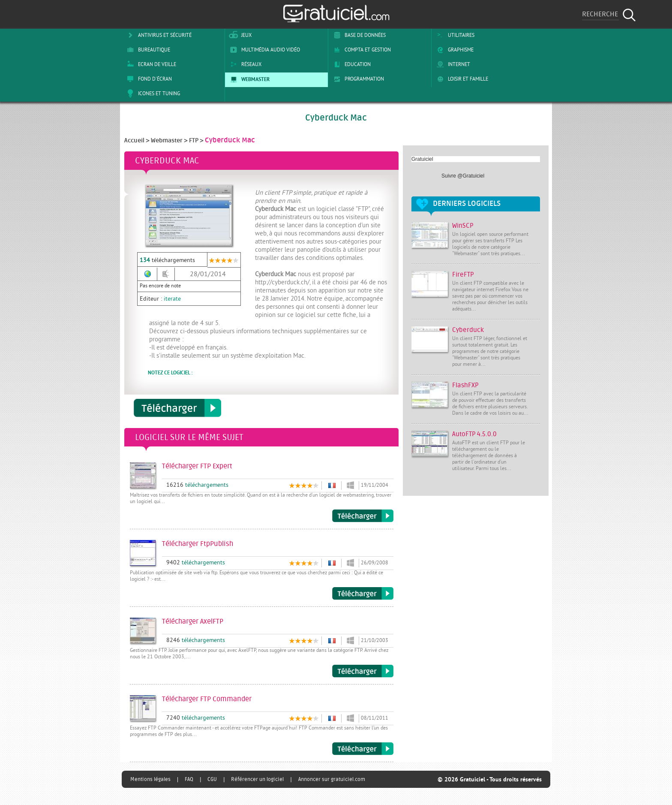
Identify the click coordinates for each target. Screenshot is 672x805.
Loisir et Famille (461, 79)
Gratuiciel (422, 159)
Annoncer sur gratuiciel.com (332, 779)
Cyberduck (468, 330)
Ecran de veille (150, 64)
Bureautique (147, 50)
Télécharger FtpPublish (363, 594)
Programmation (357, 79)
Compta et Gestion (361, 50)
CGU (212, 779)
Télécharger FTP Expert (363, 516)
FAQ (189, 779)
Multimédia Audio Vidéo (264, 50)
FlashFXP (465, 385)
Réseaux (244, 64)
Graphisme (454, 50)
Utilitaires (454, 35)
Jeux (239, 35)
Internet (452, 64)
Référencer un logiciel (257, 779)
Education (351, 64)
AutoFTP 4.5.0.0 (474, 434)
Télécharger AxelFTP (363, 671)
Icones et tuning (152, 93)
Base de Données (358, 35)
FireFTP (463, 275)
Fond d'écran (148, 79)
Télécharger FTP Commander (363, 749)
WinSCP (463, 226)
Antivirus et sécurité (158, 35)
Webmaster (248, 79)
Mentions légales (150, 779)
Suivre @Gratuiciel (463, 176)
